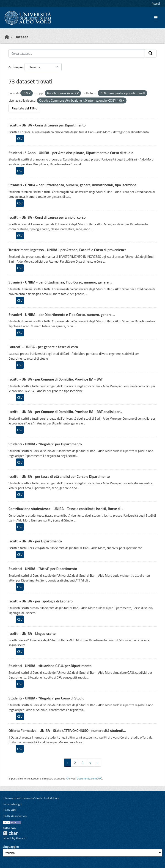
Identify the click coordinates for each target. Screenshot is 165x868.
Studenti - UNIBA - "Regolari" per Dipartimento (45, 444)
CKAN (11, 833)
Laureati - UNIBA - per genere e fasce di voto (43, 347)
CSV (20, 139)
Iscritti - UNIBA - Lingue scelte (32, 633)
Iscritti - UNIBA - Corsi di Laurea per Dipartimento (47, 125)
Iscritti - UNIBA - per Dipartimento (35, 541)
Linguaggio (10, 847)
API (68, 778)
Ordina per (16, 67)
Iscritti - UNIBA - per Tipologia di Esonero (41, 601)
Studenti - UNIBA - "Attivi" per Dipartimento (43, 569)
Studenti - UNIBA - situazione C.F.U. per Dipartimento (50, 666)
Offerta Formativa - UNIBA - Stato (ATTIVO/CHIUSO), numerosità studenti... (67, 730)
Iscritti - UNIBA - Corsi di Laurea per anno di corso (47, 217)
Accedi (156, 3)
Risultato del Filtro (24, 108)
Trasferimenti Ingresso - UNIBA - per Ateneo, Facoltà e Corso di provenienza (67, 250)
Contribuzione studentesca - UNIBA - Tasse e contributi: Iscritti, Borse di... (66, 509)
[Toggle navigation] (156, 18)
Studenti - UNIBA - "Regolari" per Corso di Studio (47, 698)
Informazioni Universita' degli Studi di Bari (31, 798)
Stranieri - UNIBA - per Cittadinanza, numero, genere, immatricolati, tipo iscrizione (73, 185)
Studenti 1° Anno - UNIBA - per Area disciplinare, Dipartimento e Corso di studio (71, 153)
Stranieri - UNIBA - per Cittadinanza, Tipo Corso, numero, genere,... (60, 282)
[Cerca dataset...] (77, 53)
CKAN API (9, 810)
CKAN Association (15, 816)
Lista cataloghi (12, 804)
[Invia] (151, 53)
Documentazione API (89, 778)
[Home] (7, 37)
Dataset (21, 37)
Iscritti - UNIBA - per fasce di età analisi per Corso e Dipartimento (59, 476)
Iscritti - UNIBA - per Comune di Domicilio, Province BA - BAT (56, 379)
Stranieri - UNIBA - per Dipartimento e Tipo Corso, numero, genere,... (62, 315)
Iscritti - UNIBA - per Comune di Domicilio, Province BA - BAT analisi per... (65, 412)
